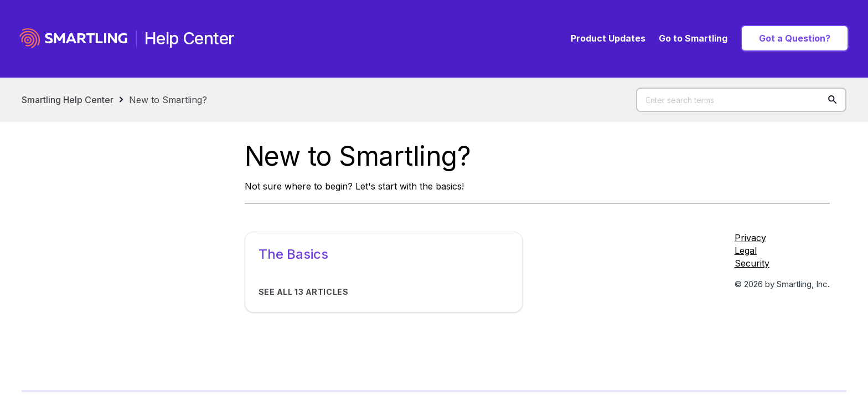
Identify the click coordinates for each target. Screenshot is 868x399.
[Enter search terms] (741, 100)
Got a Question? (795, 38)
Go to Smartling (693, 38)
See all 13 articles (304, 292)
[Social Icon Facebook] (782, 304)
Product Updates (608, 38)
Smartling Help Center (68, 100)
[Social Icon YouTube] (782, 331)
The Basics (293, 254)
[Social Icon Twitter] (782, 313)
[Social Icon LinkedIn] (782, 321)
